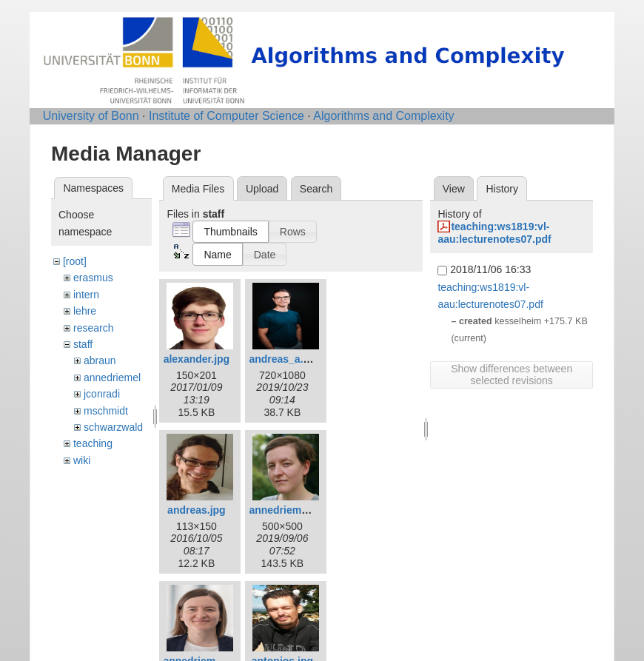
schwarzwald (113, 427)
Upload (262, 189)
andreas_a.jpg (284, 359)
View (454, 189)
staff (83, 344)
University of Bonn (91, 116)
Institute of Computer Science (227, 116)
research (93, 328)
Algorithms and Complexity (383, 116)
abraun (100, 360)
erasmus (93, 278)
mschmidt (106, 411)
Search (316, 189)
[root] (75, 261)
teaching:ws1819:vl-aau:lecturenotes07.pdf (494, 233)
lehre (85, 311)
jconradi (102, 394)
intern (86, 295)
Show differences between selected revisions (511, 375)
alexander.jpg (197, 359)
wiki (82, 460)
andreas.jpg (197, 510)
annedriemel (112, 378)
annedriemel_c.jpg (294, 510)
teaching (93, 443)
